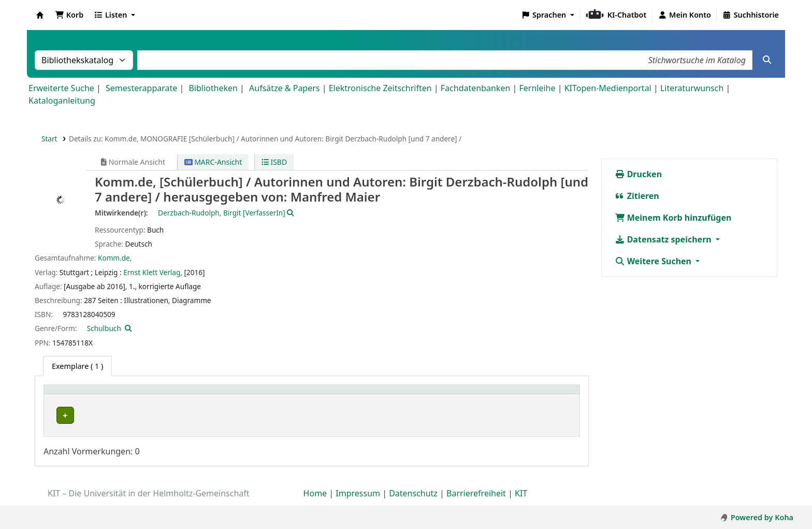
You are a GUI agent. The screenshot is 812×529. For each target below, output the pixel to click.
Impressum (358, 499)
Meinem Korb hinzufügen (673, 218)
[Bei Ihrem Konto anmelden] (684, 15)
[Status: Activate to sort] (431, 395)
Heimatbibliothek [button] (81, 395)
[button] (69, 15)
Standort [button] (151, 395)
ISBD (274, 162)
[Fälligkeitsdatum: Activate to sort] (538, 395)
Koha (40, 15)
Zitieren (637, 196)
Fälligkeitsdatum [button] (531, 395)
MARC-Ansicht (213, 162)
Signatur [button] (335, 395)
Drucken (639, 174)
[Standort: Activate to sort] (223, 395)
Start (49, 139)
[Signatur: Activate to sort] (341, 395)
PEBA (57, 415)
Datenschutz (413, 499)
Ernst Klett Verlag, (153, 272)
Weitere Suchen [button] (654, 261)
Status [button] (384, 395)
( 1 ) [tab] (77, 366)
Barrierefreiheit (476, 499)
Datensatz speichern (664, 239)
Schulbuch (104, 328)
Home (315, 499)
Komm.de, (115, 258)
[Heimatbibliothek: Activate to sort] (87, 395)
